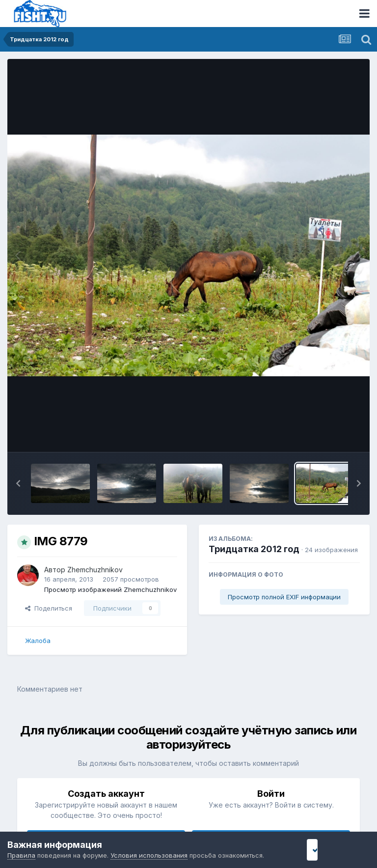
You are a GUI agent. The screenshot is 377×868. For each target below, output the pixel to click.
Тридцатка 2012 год (254, 549)
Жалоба (38, 641)
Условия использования (149, 855)
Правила (21, 855)
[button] (18, 483)
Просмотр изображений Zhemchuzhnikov (110, 589)
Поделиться (49, 608)
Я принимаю (333, 850)
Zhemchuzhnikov (95, 570)
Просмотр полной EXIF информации (284, 597)
